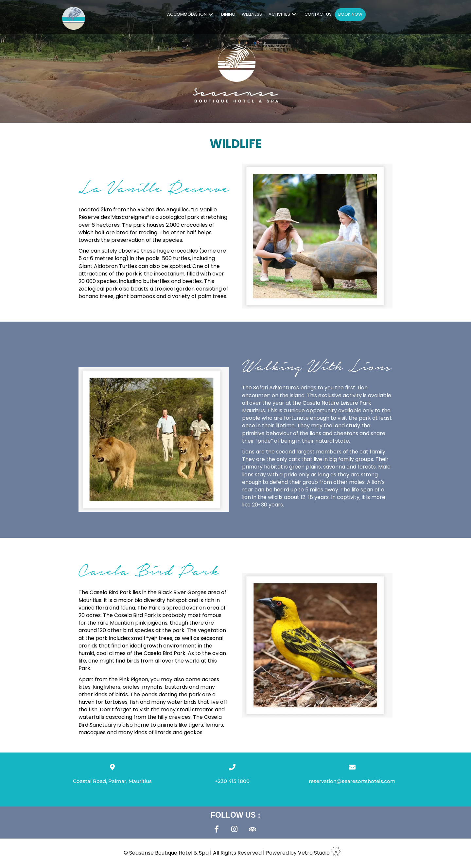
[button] (211, 15)
